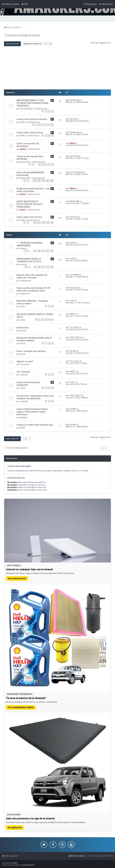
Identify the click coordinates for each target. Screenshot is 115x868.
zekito (23, 320)
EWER (23, 428)
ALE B (23, 343)
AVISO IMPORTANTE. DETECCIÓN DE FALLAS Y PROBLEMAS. (30, 204)
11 (39, 223)
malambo (24, 401)
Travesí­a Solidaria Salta (22, 35)
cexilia (72, 258)
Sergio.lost (74, 288)
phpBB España (28, 865)
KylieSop (24, 417)
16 (48, 251)
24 (48, 181)
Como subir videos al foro (30, 133)
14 (52, 223)
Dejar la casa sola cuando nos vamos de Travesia (32, 276)
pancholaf (74, 156)
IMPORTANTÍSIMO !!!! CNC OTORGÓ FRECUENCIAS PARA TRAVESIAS (32, 103)
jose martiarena (76, 172)
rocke (23, 306)
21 (35, 181)
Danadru (73, 351)
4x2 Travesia (23, 372)
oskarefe (24, 375)
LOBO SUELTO (75, 337)
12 (43, 223)
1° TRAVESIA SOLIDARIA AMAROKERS (29, 244)
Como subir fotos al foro (29, 217)
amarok (23, 248)
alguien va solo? (25, 361)
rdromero (74, 217)
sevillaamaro (26, 281)
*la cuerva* (74, 327)
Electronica (42, 109)
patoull (23, 330)
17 (52, 251)
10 (35, 223)
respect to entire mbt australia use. (35, 425)
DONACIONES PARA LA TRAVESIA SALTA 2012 (29, 260)
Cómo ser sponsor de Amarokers (28, 145)
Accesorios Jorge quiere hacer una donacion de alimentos (35, 397)
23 (43, 181)
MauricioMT (25, 162)
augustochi (25, 294)
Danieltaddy (74, 100)
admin (23, 149)
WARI (22, 122)
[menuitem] (25, 4)
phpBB (14, 863)
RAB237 (73, 314)
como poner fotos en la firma (32, 119)
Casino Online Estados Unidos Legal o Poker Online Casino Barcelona (32, 412)
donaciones (23, 328)
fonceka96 (74, 275)
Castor (72, 243)
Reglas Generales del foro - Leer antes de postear (33, 190)
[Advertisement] (57, 69)
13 (48, 223)
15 (43, 251)
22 (39, 181)
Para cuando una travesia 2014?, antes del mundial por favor (34, 289)
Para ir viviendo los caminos (31, 351)
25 (52, 181)
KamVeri (73, 119)
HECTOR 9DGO (26, 109)
